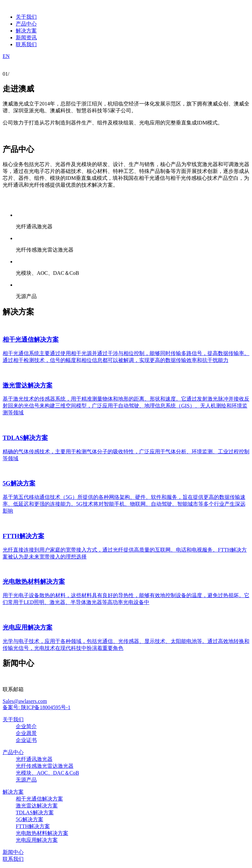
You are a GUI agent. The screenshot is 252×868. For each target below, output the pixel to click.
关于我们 (13, 719)
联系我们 (13, 859)
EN (6, 56)
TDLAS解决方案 (35, 812)
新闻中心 (13, 852)
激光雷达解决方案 (37, 806)
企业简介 (26, 726)
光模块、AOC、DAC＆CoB (47, 773)
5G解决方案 (30, 819)
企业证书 (26, 740)
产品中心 (13, 752)
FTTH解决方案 (33, 826)
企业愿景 (26, 733)
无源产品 (26, 780)
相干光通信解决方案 (39, 799)
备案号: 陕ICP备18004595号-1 (37, 707)
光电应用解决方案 (37, 840)
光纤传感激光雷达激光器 (45, 766)
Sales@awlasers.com (25, 701)
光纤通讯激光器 (34, 759)
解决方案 (13, 792)
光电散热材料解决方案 (42, 833)
